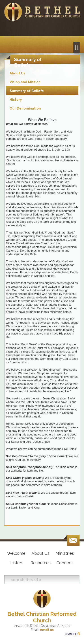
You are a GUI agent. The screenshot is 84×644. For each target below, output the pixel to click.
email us (46, 630)
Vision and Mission (25, 82)
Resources (41, 563)
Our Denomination (25, 108)
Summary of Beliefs (27, 91)
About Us (17, 73)
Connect (65, 563)
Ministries (65, 553)
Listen (16, 563)
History (16, 100)
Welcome (16, 553)
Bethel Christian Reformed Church (42, 617)
